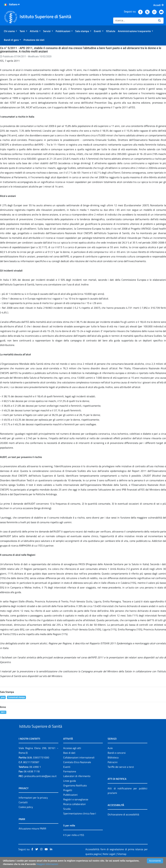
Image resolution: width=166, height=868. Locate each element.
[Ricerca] (134, 21)
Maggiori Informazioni (47, 864)
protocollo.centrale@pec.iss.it (40, 783)
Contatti (23, 810)
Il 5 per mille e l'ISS (74, 842)
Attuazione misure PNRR (32, 836)
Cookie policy (26, 814)
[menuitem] (10, 31)
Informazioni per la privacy (33, 805)
